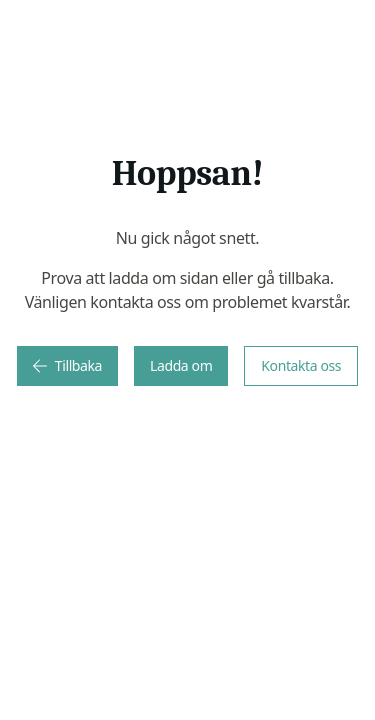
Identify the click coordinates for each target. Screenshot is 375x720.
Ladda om (181, 365)
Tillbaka (67, 365)
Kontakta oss (301, 365)
